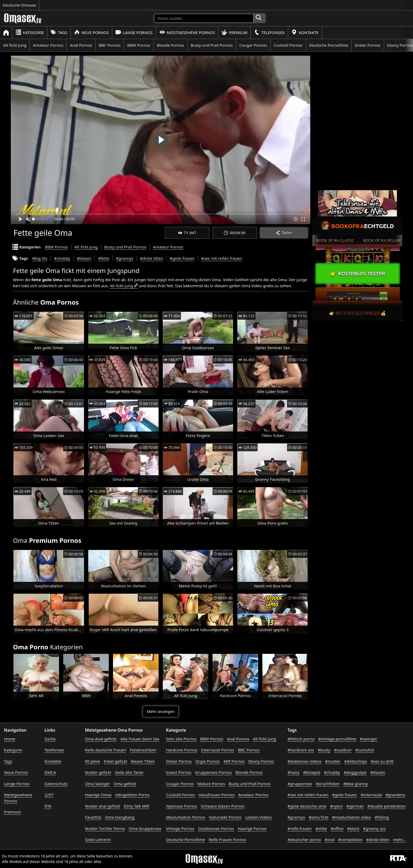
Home (10, 739)
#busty (324, 750)
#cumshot (365, 750)
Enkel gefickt (115, 761)
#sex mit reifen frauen (222, 258)
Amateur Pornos (48, 45)
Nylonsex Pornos (181, 806)
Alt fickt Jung (15, 45)
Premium (234, 32)
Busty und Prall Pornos (212, 45)
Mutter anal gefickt (103, 806)
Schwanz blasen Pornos (222, 806)
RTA (48, 806)
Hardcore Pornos (182, 750)
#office (337, 828)
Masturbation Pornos (186, 817)
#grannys (125, 258)
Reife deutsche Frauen (106, 750)
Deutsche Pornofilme (329, 45)
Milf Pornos (234, 761)
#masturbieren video (352, 817)
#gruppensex (300, 784)
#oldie (321, 828)
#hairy (294, 772)
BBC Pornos (110, 45)
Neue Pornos (91, 32)
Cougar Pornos (253, 45)
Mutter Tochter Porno (105, 828)
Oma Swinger (98, 784)
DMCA (50, 772)
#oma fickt (319, 817)
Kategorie (30, 32)
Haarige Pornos (252, 828)
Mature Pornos (211, 784)
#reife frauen (300, 828)
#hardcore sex (301, 750)
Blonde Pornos (170, 45)
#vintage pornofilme (337, 739)
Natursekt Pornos (225, 817)
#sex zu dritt (382, 761)
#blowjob (312, 772)
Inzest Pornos (179, 772)
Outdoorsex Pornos (216, 828)
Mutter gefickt (98, 772)
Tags (59, 32)
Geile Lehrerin (98, 840)
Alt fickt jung (121, 286)
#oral (330, 840)
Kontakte (305, 32)
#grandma (395, 795)
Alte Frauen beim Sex (140, 739)
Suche (50, 739)
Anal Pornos (81, 45)
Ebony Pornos (261, 761)
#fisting (382, 817)
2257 (49, 795)
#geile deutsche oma (307, 806)
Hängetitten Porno (132, 795)
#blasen (84, 258)
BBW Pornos (139, 45)
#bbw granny (355, 784)
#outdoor (343, 750)
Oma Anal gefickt (101, 739)
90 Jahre (93, 761)
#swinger (368, 739)
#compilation (350, 840)
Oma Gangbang (120, 817)
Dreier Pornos (368, 45)
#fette (104, 258)
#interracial (371, 795)
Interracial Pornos (218, 750)
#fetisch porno (301, 739)
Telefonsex (269, 32)
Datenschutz (56, 784)
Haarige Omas (98, 795)
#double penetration (387, 806)
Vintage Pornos (180, 828)
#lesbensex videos (305, 761)
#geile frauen (182, 258)
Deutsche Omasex (19, 5)
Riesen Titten (143, 761)
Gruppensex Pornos (213, 772)
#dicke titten (152, 258)
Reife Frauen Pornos (227, 840)
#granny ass (374, 828)
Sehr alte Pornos (181, 739)
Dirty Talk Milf (136, 806)
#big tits (40, 258)
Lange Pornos (134, 32)
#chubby (62, 258)
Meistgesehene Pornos (187, 32)
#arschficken (328, 784)
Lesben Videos (259, 817)
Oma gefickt (125, 784)
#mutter (333, 761)
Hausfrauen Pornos (217, 795)
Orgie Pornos (208, 761)
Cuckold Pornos (288, 45)
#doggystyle (355, 772)
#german (355, 806)
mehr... (400, 840)
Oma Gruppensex (145, 828)
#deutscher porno (304, 840)
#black (353, 828)
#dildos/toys (356, 761)
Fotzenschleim (143, 750)
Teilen (284, 233)
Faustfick (93, 817)
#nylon (336, 806)
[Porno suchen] (204, 18)
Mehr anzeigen (161, 711)
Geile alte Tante (129, 772)
